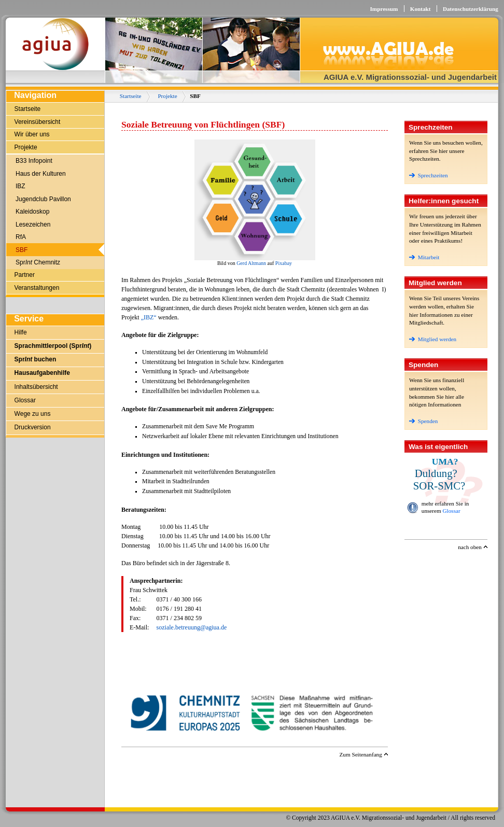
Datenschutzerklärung (471, 9)
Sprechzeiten (429, 175)
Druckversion (33, 427)
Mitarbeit (424, 257)
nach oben (470, 547)
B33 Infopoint (34, 161)
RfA (21, 237)
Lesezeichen (33, 225)
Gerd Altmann (251, 263)
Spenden (423, 421)
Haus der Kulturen (41, 174)
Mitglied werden (433, 339)
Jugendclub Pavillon (43, 199)
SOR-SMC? (439, 486)
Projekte (26, 147)
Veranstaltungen (37, 288)
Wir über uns (32, 134)
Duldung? (436, 473)
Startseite (28, 109)
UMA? (445, 461)
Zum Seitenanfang (360, 754)
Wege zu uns (33, 414)
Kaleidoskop (32, 212)
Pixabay (284, 263)
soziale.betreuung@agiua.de (192, 627)
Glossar (25, 400)
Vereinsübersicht (38, 122)
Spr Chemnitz (38, 262)
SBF (22, 250)
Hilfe (21, 332)
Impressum (384, 9)
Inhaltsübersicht (36, 387)
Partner (25, 275)
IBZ (20, 186)
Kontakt (421, 9)
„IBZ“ (149, 317)
